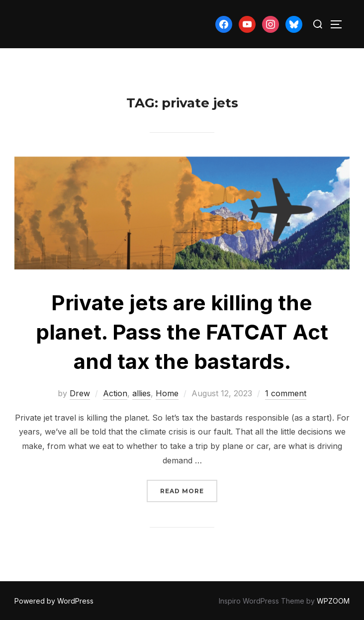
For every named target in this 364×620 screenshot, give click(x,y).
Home (167, 393)
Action (115, 393)
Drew (80, 393)
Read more (189, 490)
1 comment (286, 393)
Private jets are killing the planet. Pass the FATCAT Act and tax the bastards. (182, 332)
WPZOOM (333, 601)
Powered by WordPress (54, 601)
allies (141, 393)
